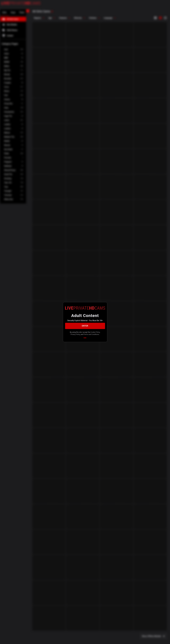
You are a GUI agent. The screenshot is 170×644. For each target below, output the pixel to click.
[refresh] (52, 12)
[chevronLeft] (28, 11)
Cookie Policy (95, 332)
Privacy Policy (75, 334)
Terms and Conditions (91, 334)
